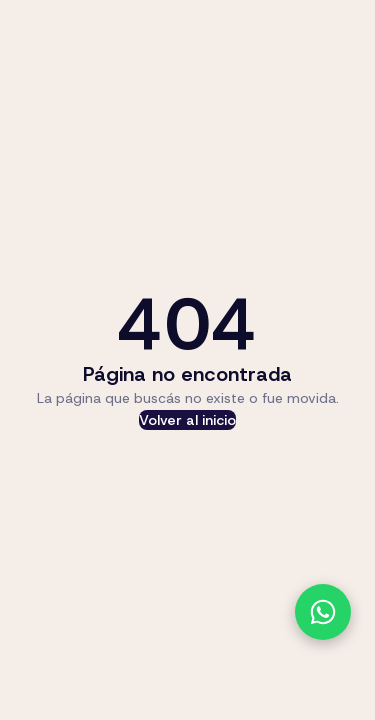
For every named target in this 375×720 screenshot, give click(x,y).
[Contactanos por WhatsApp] (323, 612)
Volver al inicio (187, 420)
